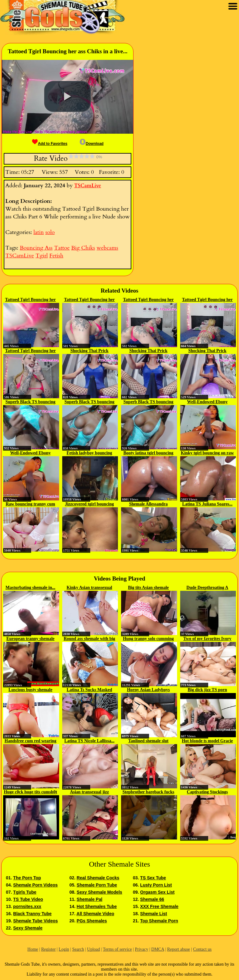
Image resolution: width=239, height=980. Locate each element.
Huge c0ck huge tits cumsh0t (30, 792)
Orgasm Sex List (157, 892)
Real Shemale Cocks (98, 878)
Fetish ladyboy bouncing (89, 453)
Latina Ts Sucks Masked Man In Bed (89, 690)
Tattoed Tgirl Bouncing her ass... (30, 300)
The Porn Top (27, 878)
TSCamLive (87, 186)
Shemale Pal (89, 899)
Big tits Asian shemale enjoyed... (148, 588)
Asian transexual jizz (89, 792)
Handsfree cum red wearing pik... (30, 741)
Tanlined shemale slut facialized (148, 741)
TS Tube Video (28, 899)
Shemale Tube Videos (35, 921)
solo (50, 232)
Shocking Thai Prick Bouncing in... (89, 351)
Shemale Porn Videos (35, 885)
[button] (68, 97)
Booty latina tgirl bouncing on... (148, 453)
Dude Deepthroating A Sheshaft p (207, 588)
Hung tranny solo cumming (148, 639)
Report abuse (178, 949)
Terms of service (117, 949)
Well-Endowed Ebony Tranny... (207, 402)
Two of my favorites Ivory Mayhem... (207, 639)
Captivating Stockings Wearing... (207, 792)
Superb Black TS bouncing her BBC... (30, 402)
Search (78, 949)
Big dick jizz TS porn (207, 690)
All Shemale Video (95, 914)
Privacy (141, 949)
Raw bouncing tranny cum (30, 504)
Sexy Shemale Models (99, 892)
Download (91, 144)
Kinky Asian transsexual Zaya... (89, 588)
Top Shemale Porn (159, 921)
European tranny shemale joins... (30, 639)
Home (33, 949)
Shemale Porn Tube (97, 885)
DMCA (158, 949)
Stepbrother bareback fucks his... (148, 792)
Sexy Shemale (28, 928)
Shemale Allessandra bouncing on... (148, 504)
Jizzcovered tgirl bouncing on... (89, 504)
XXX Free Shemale (159, 906)
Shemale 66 (152, 899)
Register (48, 949)
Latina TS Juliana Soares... (207, 504)
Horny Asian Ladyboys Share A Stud (148, 690)
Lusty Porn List (156, 885)
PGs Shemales (92, 921)
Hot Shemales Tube (97, 906)
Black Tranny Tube (32, 914)
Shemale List (153, 914)
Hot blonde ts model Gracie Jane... (207, 741)
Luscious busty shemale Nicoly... (30, 690)
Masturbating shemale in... (30, 588)
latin (38, 232)
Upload (94, 949)
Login (64, 949)
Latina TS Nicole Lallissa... (89, 741)
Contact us (202, 949)
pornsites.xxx (27, 906)
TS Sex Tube (153, 878)
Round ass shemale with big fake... (89, 639)
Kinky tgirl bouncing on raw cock (207, 453)
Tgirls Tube (25, 892)
